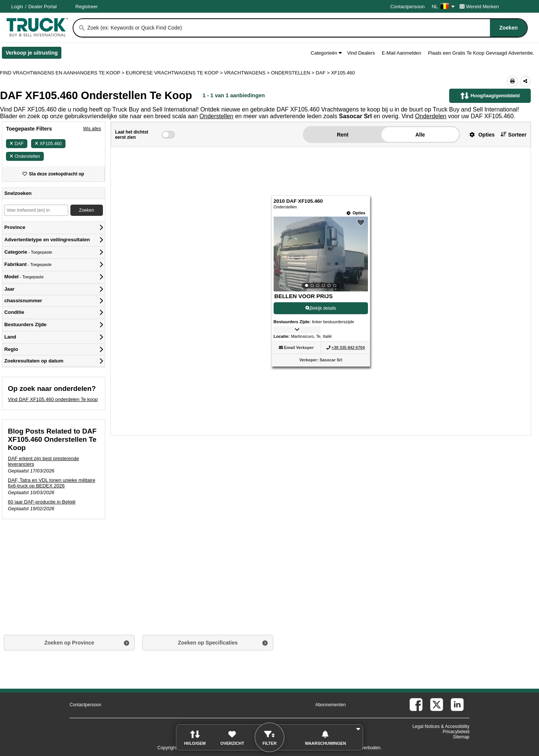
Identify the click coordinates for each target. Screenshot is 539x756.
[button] (479, 134)
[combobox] (307, 28)
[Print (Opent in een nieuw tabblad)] (512, 81)
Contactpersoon (408, 7)
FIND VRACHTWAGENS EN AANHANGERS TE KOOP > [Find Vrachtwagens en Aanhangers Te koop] (63, 73)
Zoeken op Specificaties (208, 643)
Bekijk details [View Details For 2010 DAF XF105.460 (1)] (321, 308)
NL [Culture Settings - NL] (443, 7)
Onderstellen (217, 116)
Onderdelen (431, 116)
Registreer (86, 7)
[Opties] (356, 213)
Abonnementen (330, 705)
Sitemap (461, 737)
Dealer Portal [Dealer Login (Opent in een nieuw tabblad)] (42, 7)
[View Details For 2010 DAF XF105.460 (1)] (321, 254)
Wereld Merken (479, 7)
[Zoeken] (82, 28)
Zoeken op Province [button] (69, 643)
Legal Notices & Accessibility (441, 726)
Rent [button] (343, 135)
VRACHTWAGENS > (247, 73)
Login (17, 7)
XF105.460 (48, 144)
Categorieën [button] (326, 53)
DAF (17, 144)
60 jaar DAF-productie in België (42, 502)
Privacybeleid (456, 732)
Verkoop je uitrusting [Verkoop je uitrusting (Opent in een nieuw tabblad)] (34, 54)
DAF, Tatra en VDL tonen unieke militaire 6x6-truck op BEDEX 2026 (51, 483)
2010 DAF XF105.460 (298, 201)
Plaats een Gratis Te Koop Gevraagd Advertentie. (481, 53)
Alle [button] (420, 135)
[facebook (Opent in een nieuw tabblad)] (416, 705)
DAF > (324, 73)
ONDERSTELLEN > (293, 73)
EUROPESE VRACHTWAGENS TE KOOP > (175, 73)
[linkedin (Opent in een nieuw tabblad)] (457, 705)
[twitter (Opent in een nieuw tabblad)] (437, 705)
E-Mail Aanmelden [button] (402, 53)
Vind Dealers (361, 53)
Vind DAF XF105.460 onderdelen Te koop (53, 399)
